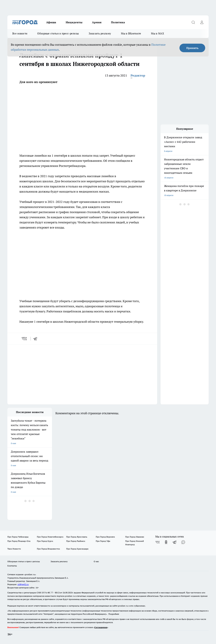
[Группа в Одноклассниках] (166, 542)
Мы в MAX (157, 33)
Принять (192, 48)
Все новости (20, 33)
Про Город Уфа (103, 541)
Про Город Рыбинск (76, 541)
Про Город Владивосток (48, 549)
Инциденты (74, 22)
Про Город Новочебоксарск (50, 537)
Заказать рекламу (100, 33)
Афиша (51, 22)
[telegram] (36, 339)
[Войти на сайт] (202, 22)
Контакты (12, 566)
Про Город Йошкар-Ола (19, 541)
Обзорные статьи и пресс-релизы (58, 33)
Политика (118, 22)
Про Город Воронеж (105, 537)
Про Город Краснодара (77, 549)
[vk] (25, 339)
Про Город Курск (45, 541)
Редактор (138, 75)
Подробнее (114, 614)
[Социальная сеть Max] (183, 542)
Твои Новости (14, 549)
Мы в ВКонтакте (131, 33)
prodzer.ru (70, 596)
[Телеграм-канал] (175, 542)
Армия (97, 22)
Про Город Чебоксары (18, 537)
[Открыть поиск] (193, 22)
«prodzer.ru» (30, 574)
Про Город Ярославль (77, 537)
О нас (96, 561)
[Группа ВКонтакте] (157, 542)
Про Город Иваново (135, 537)
